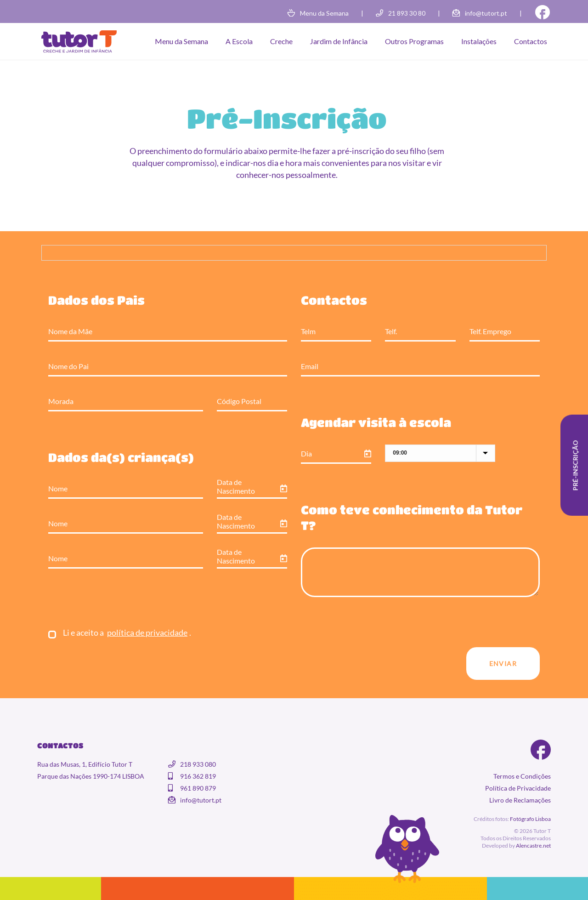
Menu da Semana (324, 13)
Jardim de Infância (339, 41)
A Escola (239, 41)
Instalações (479, 41)
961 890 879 (198, 788)
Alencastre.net (533, 846)
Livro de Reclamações (520, 800)
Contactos (531, 41)
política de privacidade (147, 632)
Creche (281, 41)
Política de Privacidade (518, 788)
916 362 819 (198, 776)
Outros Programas (414, 41)
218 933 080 (198, 764)
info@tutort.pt (486, 13)
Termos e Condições (522, 776)
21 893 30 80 (407, 13)
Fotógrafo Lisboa (530, 819)
